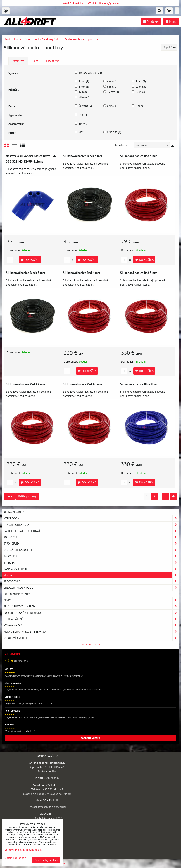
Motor (91, 575)
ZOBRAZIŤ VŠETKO (91, 738)
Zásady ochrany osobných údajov (24, 850)
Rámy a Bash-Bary (91, 569)
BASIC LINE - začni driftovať (91, 531)
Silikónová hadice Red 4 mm (81, 273)
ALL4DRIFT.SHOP (91, 645)
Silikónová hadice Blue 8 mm (139, 384)
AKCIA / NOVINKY (14, 512)
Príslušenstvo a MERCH (91, 606)
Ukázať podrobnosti (16, 858)
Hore (9, 496)
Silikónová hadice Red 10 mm (82, 384)
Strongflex (91, 544)
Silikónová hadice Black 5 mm (25, 273)
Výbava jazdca (91, 625)
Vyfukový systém (91, 638)
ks (12, 260)
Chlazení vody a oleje (91, 588)
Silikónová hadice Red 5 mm (139, 156)
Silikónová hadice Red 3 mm (139, 273)
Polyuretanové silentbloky (91, 613)
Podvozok (91, 537)
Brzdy (91, 600)
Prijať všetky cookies (46, 860)
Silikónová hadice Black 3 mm (82, 156)
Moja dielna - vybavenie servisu (91, 632)
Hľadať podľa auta (91, 525)
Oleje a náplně (91, 619)
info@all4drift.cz (51, 785)
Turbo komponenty (17, 594)
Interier (91, 563)
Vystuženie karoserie (91, 550)
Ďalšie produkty (27, 496)
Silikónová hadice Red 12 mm (25, 384)
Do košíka (30, 260)
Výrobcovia (91, 518)
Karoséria (91, 556)
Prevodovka (91, 581)
